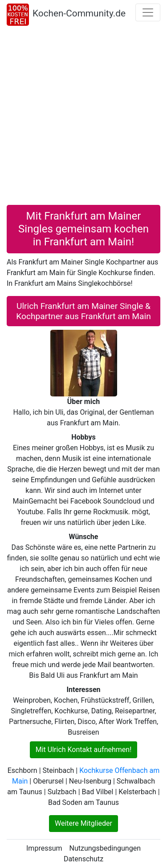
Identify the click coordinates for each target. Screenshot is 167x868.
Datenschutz (83, 859)
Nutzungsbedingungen (105, 848)
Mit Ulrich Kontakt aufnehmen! (84, 750)
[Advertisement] (83, 117)
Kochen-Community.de (79, 13)
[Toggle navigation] (148, 12)
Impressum (44, 848)
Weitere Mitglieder (83, 823)
